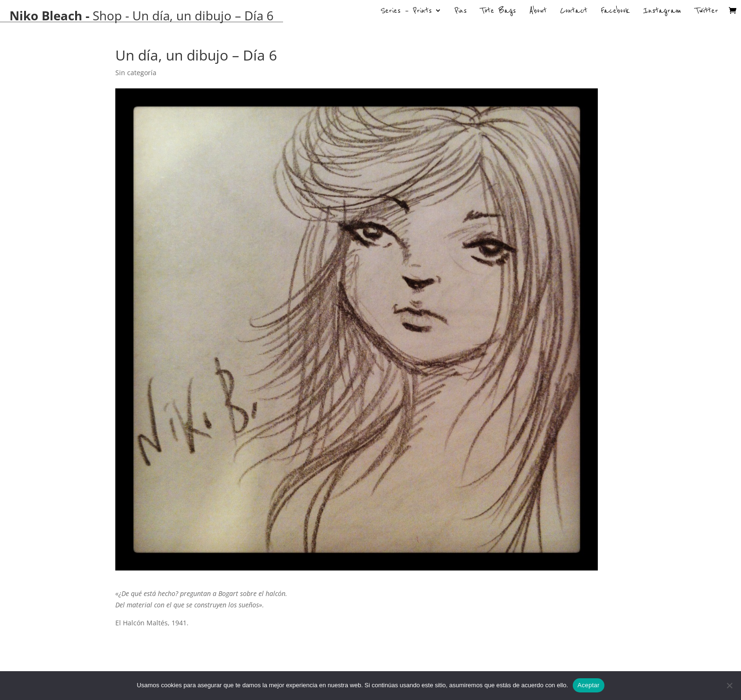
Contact (574, 12)
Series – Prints (406, 12)
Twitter (707, 12)
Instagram (662, 12)
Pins (461, 12)
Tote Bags (498, 12)
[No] (729, 685)
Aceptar (589, 685)
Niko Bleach (46, 16)
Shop (107, 16)
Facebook (615, 12)
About (538, 12)
